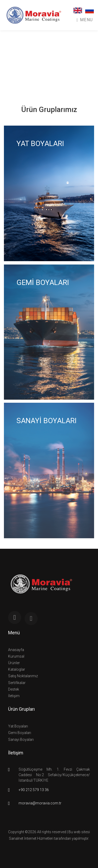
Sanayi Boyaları (21, 740)
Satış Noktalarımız (23, 676)
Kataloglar (17, 669)
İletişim (14, 696)
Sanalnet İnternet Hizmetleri (31, 838)
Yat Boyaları (18, 726)
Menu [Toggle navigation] (85, 20)
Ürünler (14, 663)
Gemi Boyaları (20, 733)
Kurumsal (16, 656)
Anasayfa (16, 650)
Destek (14, 689)
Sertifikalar (17, 683)
